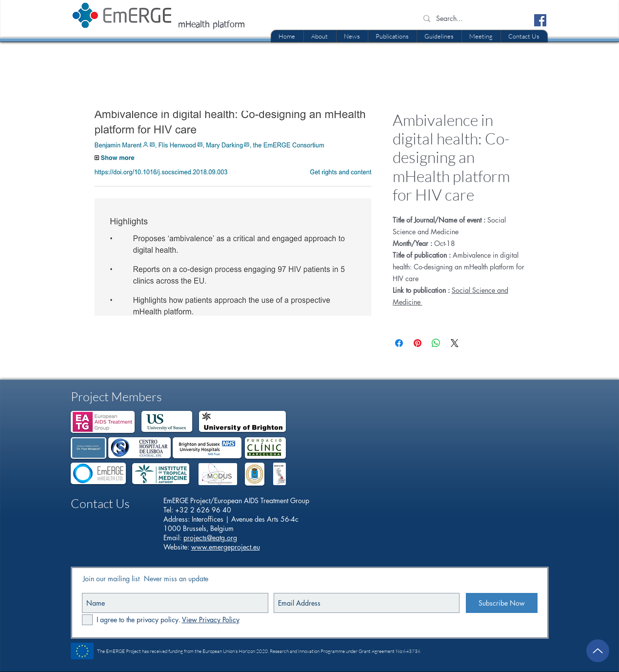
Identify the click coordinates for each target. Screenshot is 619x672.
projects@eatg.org (210, 538)
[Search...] (472, 19)
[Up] (598, 651)
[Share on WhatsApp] (436, 343)
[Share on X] (455, 343)
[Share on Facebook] (399, 343)
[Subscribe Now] (502, 603)
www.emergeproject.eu (226, 547)
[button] (392, 36)
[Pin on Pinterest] (418, 343)
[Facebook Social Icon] (540, 20)
